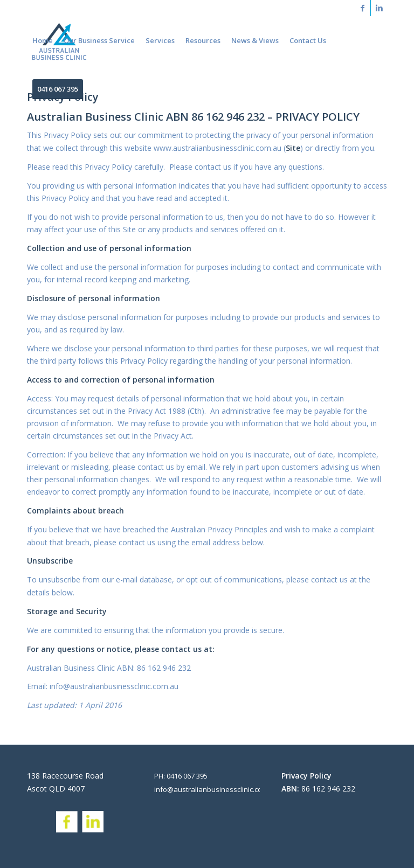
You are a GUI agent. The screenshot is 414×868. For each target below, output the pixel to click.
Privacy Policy (306, 776)
